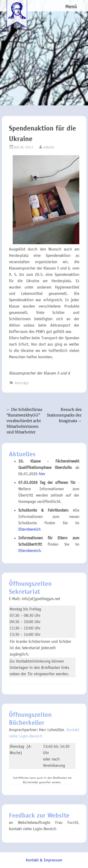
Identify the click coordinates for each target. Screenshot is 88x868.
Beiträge (22, 383)
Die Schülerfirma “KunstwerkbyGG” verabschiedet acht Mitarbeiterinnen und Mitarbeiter (24, 421)
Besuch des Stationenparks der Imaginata (64, 415)
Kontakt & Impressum (44, 860)
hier (42, 474)
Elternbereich (29, 529)
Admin (49, 147)
